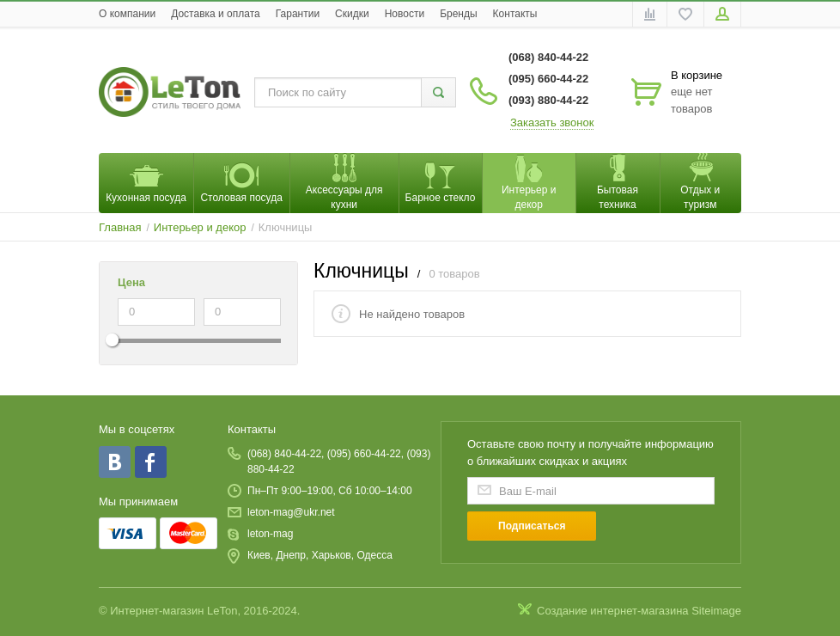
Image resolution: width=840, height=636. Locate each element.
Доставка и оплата (216, 14)
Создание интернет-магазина (613, 611)
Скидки (352, 14)
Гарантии (298, 14)
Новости (405, 14)
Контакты (515, 14)
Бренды (458, 14)
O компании (127, 14)
